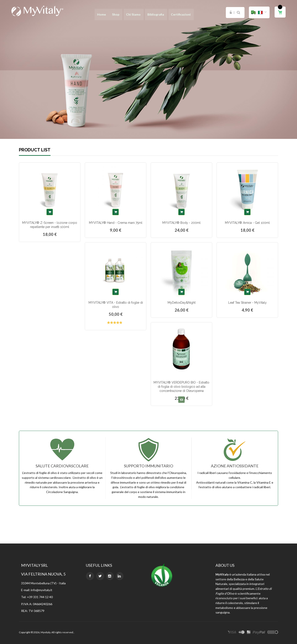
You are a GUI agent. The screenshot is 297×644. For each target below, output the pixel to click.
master (242, 633)
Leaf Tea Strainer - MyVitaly (247, 303)
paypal (259, 633)
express (249, 633)
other (273, 633)
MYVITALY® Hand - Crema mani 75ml (116, 223)
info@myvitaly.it (42, 590)
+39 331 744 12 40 (40, 597)
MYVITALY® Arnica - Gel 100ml (247, 223)
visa (232, 633)
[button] (259, 12)
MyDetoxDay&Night (182, 303)
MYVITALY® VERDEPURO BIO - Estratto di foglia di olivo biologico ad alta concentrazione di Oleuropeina (181, 387)
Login (231, 13)
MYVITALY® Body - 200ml (181, 223)
